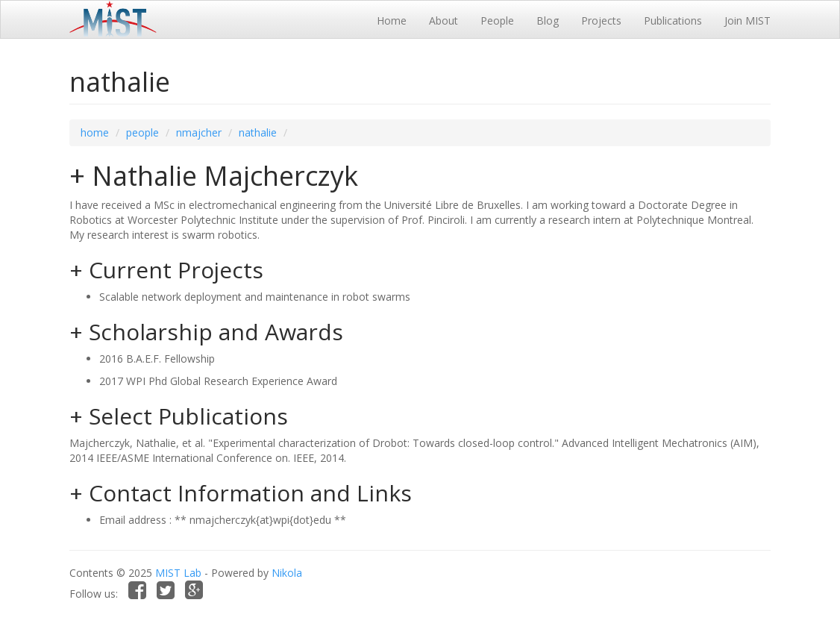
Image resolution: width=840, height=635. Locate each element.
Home (392, 21)
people (142, 132)
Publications (673, 21)
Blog (548, 21)
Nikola (287, 573)
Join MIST (747, 21)
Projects (601, 21)
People (497, 21)
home (95, 132)
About (443, 21)
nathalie (258, 132)
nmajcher (199, 132)
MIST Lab (178, 573)
